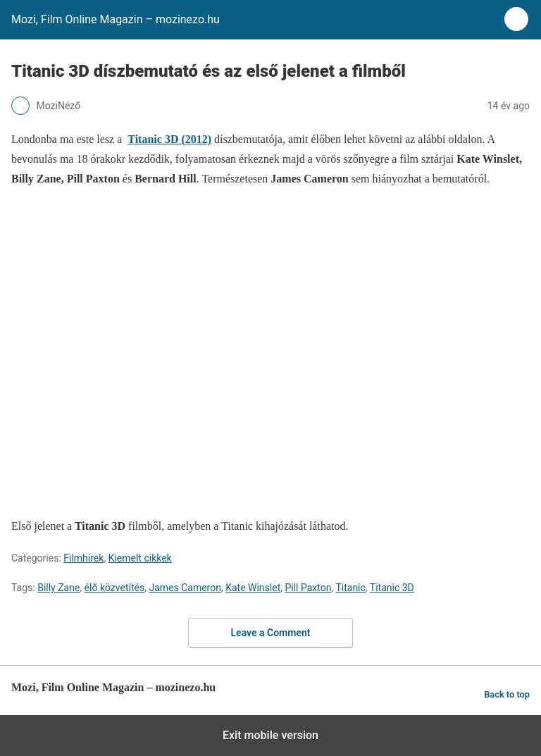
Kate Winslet (253, 588)
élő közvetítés (115, 588)
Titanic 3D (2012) (169, 139)
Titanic (350, 588)
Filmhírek (83, 558)
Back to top (507, 694)
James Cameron (185, 588)
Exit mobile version (270, 735)
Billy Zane (58, 588)
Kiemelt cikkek (140, 558)
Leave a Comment (271, 633)
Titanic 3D (392, 588)
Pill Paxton (308, 588)
